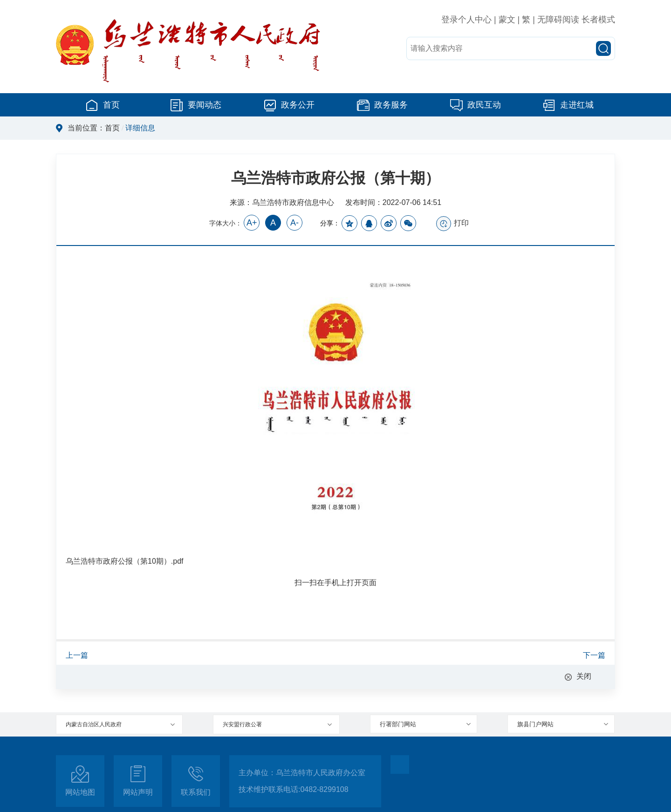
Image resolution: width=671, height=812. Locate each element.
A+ (252, 223)
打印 (452, 224)
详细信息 (140, 128)
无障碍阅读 (558, 20)
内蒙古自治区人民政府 (94, 724)
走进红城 (568, 105)
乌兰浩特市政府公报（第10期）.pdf (124, 561)
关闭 (584, 676)
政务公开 (289, 105)
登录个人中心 (466, 20)
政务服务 (382, 105)
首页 (103, 105)
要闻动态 (196, 105)
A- (294, 223)
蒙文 (507, 20)
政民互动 (475, 105)
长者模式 (598, 20)
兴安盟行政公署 (242, 724)
